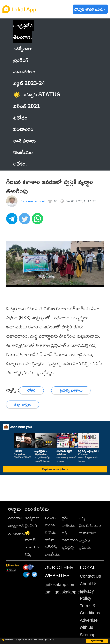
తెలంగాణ (22, 37)
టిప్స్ (28, 554)
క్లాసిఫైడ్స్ (68, 547)
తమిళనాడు (17, 534)
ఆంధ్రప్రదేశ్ (23, 25)
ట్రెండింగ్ (31, 525)
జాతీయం (69, 525)
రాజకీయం (53, 554)
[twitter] (25, 220)
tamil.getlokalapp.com (65, 592)
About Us (89, 584)
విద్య (82, 518)
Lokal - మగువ (51, 521)
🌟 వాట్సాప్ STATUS (32, 540)
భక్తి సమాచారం (70, 536)
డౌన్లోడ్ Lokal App (97, 641)
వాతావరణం (88, 533)
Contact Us (90, 576)
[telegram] (13, 220)
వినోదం (51, 532)
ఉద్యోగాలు (32, 518)
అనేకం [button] (20, 163)
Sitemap (88, 635)
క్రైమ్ (65, 518)
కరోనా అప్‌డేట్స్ (51, 543)
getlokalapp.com (60, 585)
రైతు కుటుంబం (90, 525)
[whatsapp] (38, 220)
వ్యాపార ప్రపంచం (85, 544)
